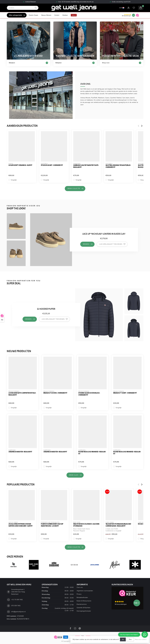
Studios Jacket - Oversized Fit (52, 165)
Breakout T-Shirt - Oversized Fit (125, 393)
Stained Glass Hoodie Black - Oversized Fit (89, 394)
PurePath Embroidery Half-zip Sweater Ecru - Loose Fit (52, 525)
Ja (123, 639)
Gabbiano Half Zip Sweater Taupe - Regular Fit (86, 166)
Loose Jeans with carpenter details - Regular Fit (22, 394)
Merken (65, 15)
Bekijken (88, 244)
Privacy (79, 594)
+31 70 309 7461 (17, 600)
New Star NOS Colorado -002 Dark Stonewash (86, 525)
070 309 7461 (16, 606)
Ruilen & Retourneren (84, 601)
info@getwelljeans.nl (18, 612)
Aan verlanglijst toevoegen (112, 244)
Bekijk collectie (75, 189)
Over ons (80, 587)
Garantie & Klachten (83, 608)
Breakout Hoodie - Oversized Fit (55, 393)
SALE (74, 15)
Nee (130, 639)
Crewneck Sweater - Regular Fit (20, 452)
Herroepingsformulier (84, 611)
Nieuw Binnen (46, 15)
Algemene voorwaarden (85, 591)
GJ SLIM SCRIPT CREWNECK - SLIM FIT (20, 165)
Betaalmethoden (82, 597)
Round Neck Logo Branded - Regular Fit (92, 453)
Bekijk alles (75, 475)
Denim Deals (33, 15)
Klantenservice (82, 604)
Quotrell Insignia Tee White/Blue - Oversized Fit (118, 166)
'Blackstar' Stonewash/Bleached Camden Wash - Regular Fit (118, 525)
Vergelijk (14, 180)
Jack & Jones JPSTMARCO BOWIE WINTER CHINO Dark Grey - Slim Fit (20, 525)
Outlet (57, 15)
